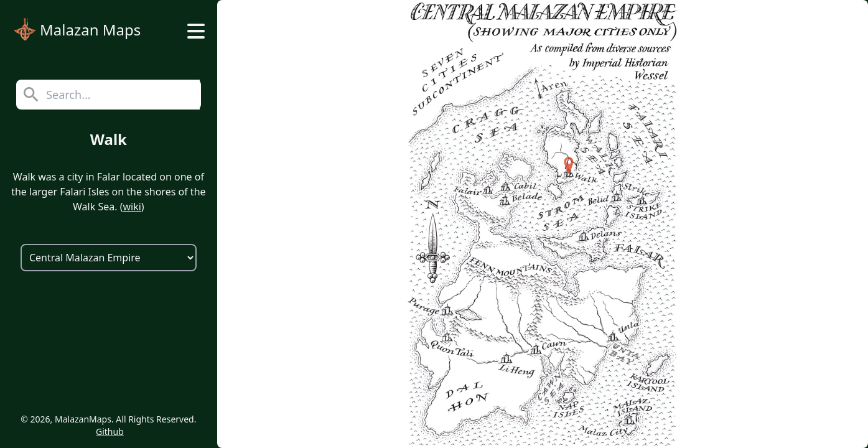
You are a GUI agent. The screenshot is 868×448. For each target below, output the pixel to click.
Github (110, 432)
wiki (132, 207)
